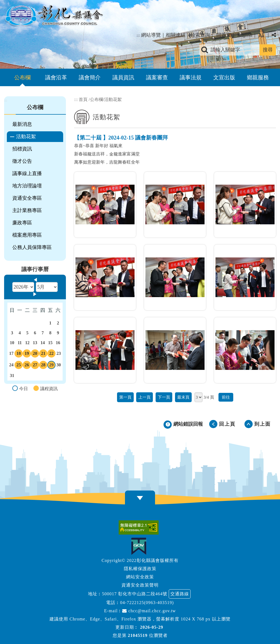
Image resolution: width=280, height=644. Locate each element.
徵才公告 (22, 161)
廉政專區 (22, 223)
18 (19, 354)
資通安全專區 (27, 198)
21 (43, 354)
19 (27, 354)
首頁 (83, 99)
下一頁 (164, 397)
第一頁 (125, 397)
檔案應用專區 (27, 235)
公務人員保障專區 (32, 247)
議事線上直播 (27, 173)
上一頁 (145, 397)
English (245, 35)
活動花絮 (26, 137)
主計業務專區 (27, 210)
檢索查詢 (200, 35)
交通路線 (180, 594)
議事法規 (191, 77)
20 (35, 354)
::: (138, 35)
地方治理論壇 (27, 186)
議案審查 (157, 77)
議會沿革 (56, 77)
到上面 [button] (262, 424)
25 (19, 366)
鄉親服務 (258, 77)
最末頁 (183, 397)
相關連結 (176, 35)
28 (43, 366)
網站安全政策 (140, 577)
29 (52, 366)
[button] (140, 498)
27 (35, 366)
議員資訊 (123, 77)
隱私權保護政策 (140, 569)
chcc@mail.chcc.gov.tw (149, 611)
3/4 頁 (209, 397)
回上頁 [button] (227, 424)
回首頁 (224, 35)
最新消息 (22, 124)
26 (27, 366)
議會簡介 (90, 77)
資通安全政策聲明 (140, 585)
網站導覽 (151, 35)
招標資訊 (22, 149)
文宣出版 (224, 77)
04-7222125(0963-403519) (147, 603)
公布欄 (22, 77)
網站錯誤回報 (188, 424)
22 (51, 354)
